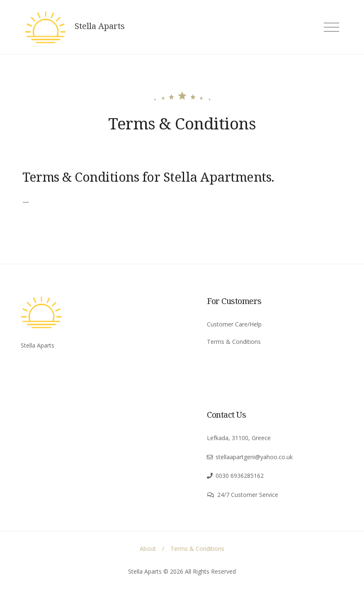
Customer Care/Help (234, 324)
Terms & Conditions (234, 342)
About (148, 549)
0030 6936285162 (240, 476)
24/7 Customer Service (248, 495)
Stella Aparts (100, 26)
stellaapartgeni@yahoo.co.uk (254, 457)
